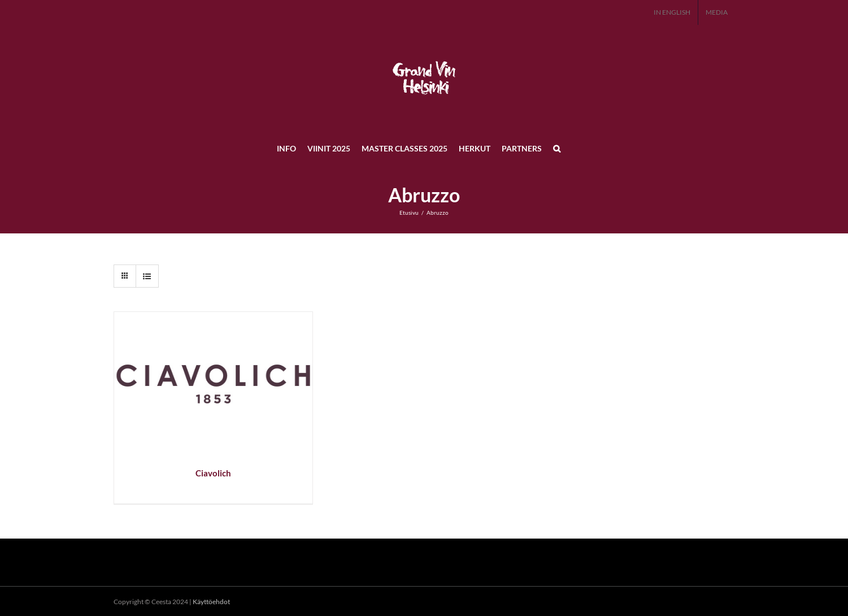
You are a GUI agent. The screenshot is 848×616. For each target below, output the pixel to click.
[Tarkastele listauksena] (147, 276)
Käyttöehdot (211, 602)
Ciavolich (213, 473)
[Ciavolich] (213, 318)
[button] (557, 148)
